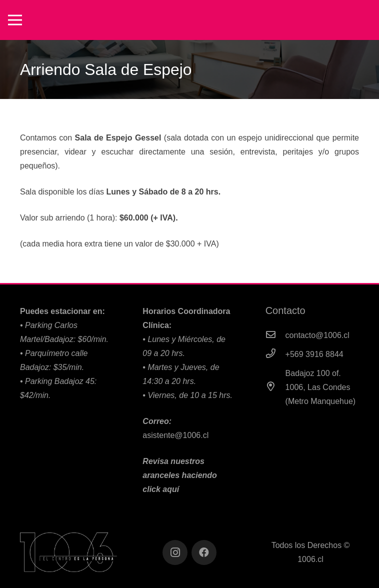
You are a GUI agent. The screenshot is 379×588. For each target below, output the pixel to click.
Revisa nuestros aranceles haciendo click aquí (180, 475)
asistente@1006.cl (175, 435)
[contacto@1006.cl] (275, 335)
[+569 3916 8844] (275, 354)
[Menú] (15, 20)
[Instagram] (175, 552)
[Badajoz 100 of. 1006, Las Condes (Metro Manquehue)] (275, 387)
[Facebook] (204, 552)
